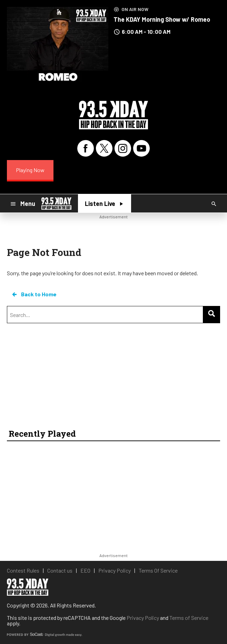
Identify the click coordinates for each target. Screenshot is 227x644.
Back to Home (34, 294)
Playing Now (30, 170)
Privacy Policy (143, 618)
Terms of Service (189, 618)
